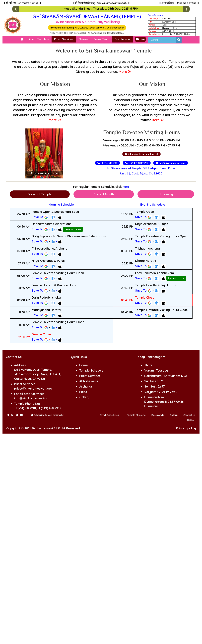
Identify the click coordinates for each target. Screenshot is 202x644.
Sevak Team (101, 39)
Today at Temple (40, 194)
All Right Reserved (67, 428)
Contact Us (189, 415)
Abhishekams (89, 381)
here (126, 187)
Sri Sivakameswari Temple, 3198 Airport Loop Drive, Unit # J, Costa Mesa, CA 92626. (141, 171)
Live (140, 39)
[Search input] (163, 40)
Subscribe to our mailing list (141, 154)
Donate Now (122, 39)
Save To (40, 217)
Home (84, 365)
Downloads (158, 415)
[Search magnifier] (179, 40)
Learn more (73, 229)
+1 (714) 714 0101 (107, 163)
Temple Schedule (91, 370)
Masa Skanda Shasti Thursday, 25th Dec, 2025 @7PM (101, 9)
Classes (83, 39)
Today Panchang (156, 15)
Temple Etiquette (136, 415)
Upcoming (166, 194)
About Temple (39, 39)
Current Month (104, 194)
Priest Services (64, 39)
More (125, 72)
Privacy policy (186, 428)
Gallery (84, 397)
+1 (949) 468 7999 (137, 163)
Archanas (86, 386)
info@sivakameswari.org (171, 163)
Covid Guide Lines (109, 415)
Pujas (83, 392)
